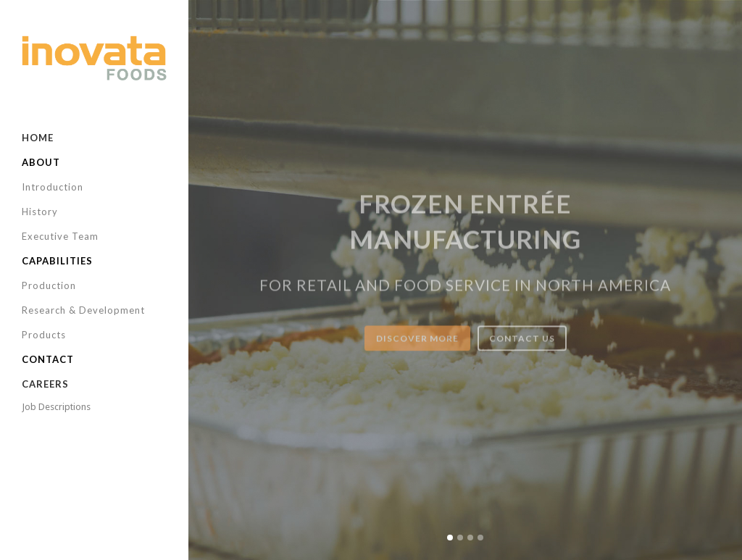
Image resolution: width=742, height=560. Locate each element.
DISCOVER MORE (417, 350)
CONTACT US (522, 350)
